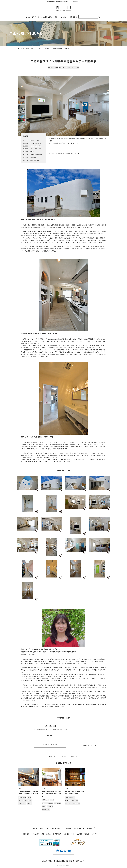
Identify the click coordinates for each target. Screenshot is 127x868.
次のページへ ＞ (75, 756)
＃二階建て (50, 806)
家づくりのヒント (79, 828)
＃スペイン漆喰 (75, 67)
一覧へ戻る (64, 756)
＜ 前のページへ (52, 756)
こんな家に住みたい (47, 17)
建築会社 (69, 828)
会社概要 (79, 834)
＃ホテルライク (76, 804)
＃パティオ (68, 67)
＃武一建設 (51, 67)
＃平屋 (56, 67)
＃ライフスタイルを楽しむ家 (25, 801)
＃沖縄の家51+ (22, 797)
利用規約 (87, 834)
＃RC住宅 (29, 804)
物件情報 (73, 17)
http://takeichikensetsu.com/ (57, 729)
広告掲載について (69, 834)
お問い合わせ (27, 834)
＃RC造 (29, 797)
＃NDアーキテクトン (70, 797)
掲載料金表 (58, 834)
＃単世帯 (44, 806)
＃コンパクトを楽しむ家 (47, 803)
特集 (56, 17)
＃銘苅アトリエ (58, 803)
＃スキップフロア (46, 809)
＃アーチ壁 (62, 67)
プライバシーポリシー (98, 834)
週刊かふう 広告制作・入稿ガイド (43, 834)
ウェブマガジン (64, 17)
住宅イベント (36, 17)
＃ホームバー (68, 804)
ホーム (28, 17)
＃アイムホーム (22, 804)
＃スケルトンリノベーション (71, 801)
